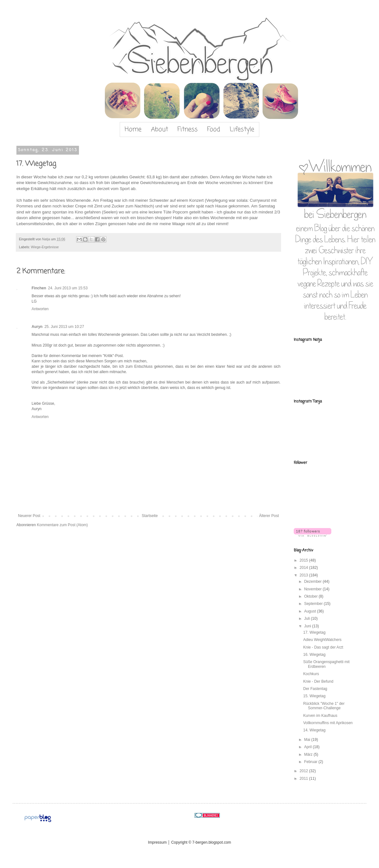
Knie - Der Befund (318, 681)
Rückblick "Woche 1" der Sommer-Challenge (324, 706)
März (309, 754)
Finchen (39, 288)
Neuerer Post (29, 516)
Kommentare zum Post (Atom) (62, 525)
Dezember (313, 582)
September (314, 604)
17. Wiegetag (314, 632)
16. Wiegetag (314, 655)
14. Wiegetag (314, 730)
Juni (308, 626)
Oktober (311, 596)
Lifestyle (242, 129)
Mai (308, 740)
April (308, 747)
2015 (304, 560)
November (313, 589)
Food (214, 129)
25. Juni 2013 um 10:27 (64, 327)
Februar (311, 762)
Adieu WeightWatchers (322, 640)
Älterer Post (269, 516)
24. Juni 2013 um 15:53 (68, 288)
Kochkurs (311, 674)
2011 (304, 779)
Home (133, 129)
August (311, 611)
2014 (304, 568)
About (159, 129)
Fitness (188, 129)
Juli (307, 619)
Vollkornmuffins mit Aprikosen (328, 723)
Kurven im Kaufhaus (320, 716)
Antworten (40, 309)
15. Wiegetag (314, 696)
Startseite (150, 516)
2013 (304, 575)
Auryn (37, 327)
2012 (304, 771)
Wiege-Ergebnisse (45, 247)
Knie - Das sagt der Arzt (323, 647)
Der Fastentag (315, 689)
